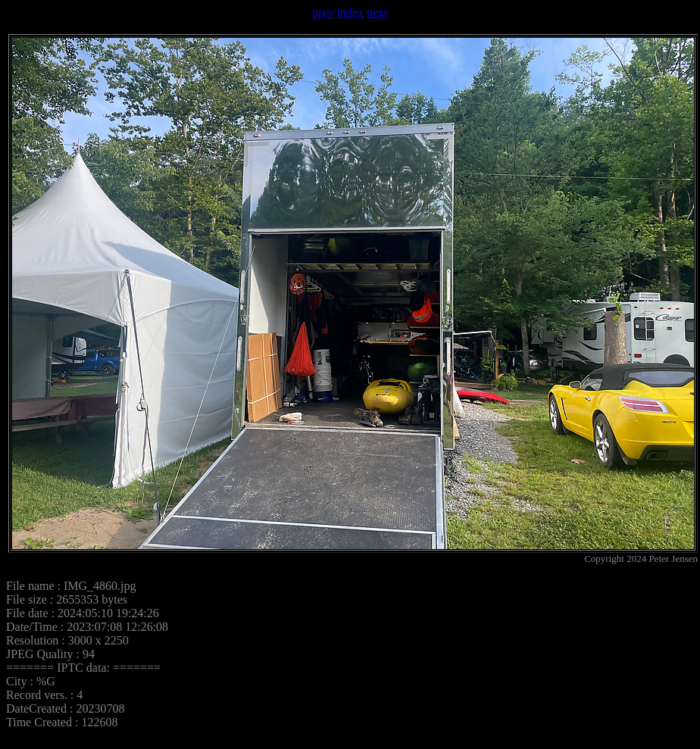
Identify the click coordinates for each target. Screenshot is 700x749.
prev (323, 12)
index (351, 12)
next (377, 12)
